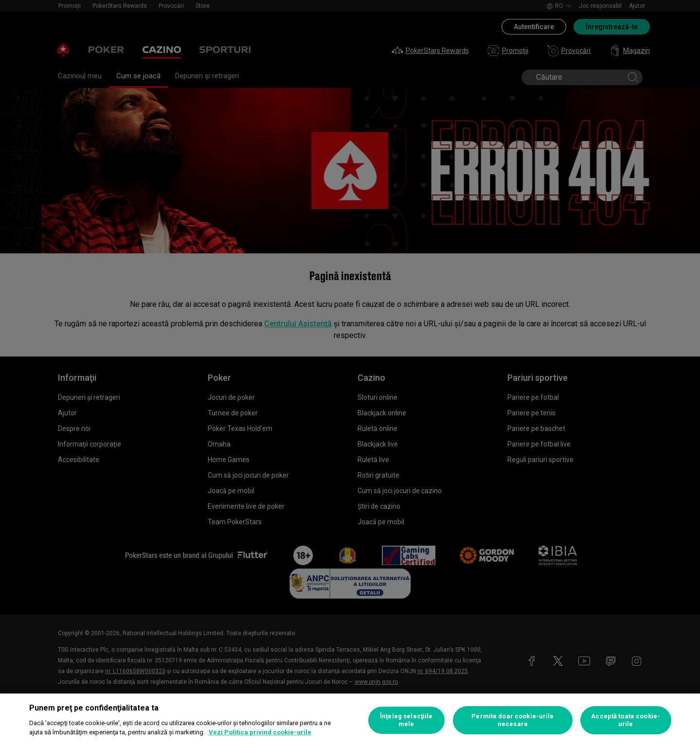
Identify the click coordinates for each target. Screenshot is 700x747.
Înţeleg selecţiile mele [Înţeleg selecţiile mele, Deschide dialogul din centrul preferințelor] (406, 720)
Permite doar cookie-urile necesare (512, 720)
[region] (350, 720)
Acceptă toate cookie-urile (626, 720)
